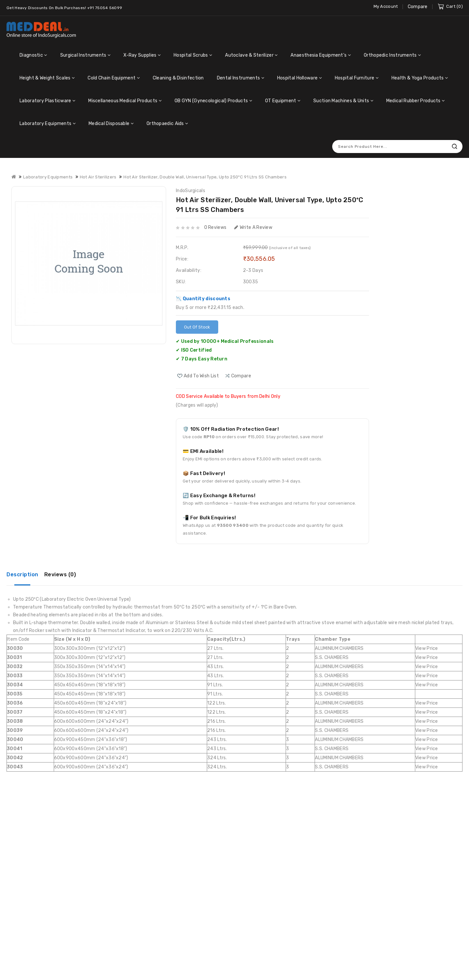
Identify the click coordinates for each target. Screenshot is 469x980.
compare (241, 376)
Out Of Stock (197, 327)
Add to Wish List (201, 376)
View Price (427, 648)
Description (22, 574)
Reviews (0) (60, 574)
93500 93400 (233, 525)
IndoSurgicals (191, 191)
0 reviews (215, 227)
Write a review (253, 227)
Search (454, 146)
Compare (418, 7)
